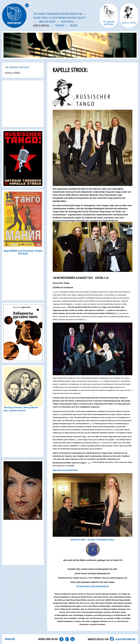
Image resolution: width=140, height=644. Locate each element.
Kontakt (60, 26)
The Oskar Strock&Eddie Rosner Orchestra (58, 14)
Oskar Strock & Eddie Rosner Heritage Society (60, 18)
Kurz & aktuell (42, 26)
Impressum (10, 639)
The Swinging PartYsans (17, 67)
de (27, 5)
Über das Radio (47, 22)
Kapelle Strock (13, 73)
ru (31, 5)
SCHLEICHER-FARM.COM (125, 639)
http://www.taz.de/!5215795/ (65, 470)
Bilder (74, 26)
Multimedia (67, 22)
